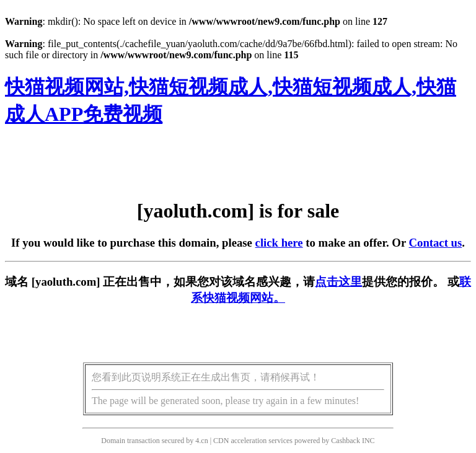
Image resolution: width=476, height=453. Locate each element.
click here (279, 243)
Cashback (346, 441)
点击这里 (338, 282)
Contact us (436, 243)
